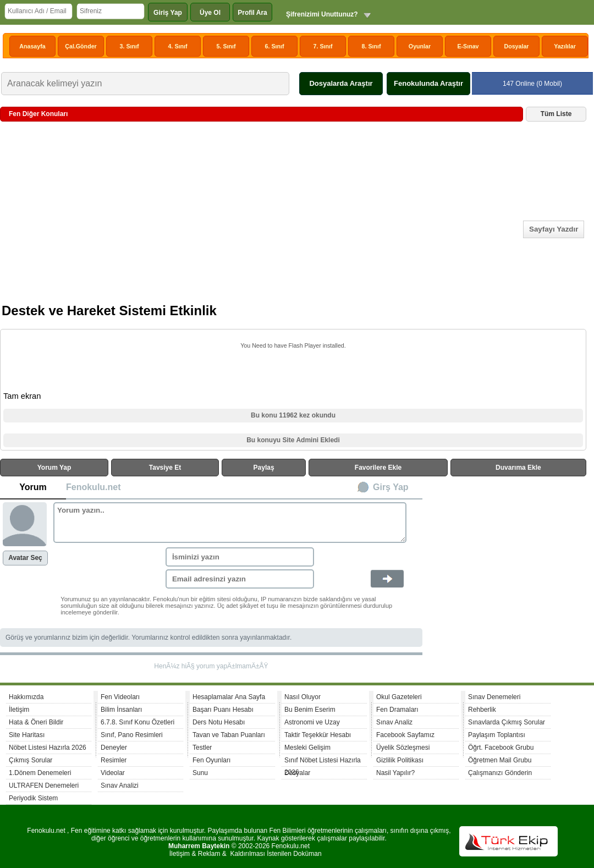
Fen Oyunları (211, 760)
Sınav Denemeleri (494, 697)
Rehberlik (482, 710)
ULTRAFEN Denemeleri (44, 785)
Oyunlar (420, 46)
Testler (202, 748)
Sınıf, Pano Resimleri (132, 735)
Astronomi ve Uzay (312, 722)
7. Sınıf (323, 46)
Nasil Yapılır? (395, 773)
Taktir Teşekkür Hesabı (318, 735)
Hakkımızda (26, 697)
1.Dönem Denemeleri (40, 773)
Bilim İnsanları (121, 710)
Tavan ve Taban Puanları (229, 735)
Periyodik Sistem (33, 798)
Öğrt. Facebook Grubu (501, 748)
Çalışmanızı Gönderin (500, 773)
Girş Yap (391, 487)
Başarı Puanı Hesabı (223, 710)
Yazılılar (565, 46)
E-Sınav (468, 46)
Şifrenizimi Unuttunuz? (322, 14)
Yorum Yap (54, 468)
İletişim (19, 710)
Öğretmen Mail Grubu (500, 760)
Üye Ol (210, 13)
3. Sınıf (130, 46)
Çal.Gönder (81, 46)
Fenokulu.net (94, 487)
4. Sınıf (178, 46)
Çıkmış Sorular (31, 760)
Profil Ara (252, 13)
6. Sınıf (275, 46)
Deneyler (114, 748)
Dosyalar (516, 46)
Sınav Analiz (394, 722)
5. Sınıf (226, 46)
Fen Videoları (120, 697)
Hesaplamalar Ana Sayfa (229, 697)
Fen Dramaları (397, 710)
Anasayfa (32, 46)
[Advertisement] (261, 217)
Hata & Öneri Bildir (36, 722)
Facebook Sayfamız (405, 735)
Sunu (200, 773)
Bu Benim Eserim (310, 710)
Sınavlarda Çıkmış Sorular (507, 722)
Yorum (33, 487)
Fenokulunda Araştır (428, 83)
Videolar (113, 773)
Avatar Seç (25, 558)
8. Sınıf (372, 46)
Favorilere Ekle (378, 468)
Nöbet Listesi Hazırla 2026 (48, 748)
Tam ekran (22, 396)
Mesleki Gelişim (307, 748)
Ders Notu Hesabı (219, 722)
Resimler (114, 760)
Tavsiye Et (165, 468)
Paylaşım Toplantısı (497, 735)
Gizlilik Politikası (400, 760)
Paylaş (264, 468)
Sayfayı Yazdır (554, 229)
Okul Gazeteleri (399, 697)
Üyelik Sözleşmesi (403, 748)
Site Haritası (27, 735)
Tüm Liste (556, 114)
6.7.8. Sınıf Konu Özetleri (137, 722)
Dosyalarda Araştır (341, 83)
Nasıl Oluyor (302, 697)
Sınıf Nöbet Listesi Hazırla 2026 (323, 762)
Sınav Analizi (120, 785)
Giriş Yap (168, 13)
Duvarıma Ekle (518, 468)
